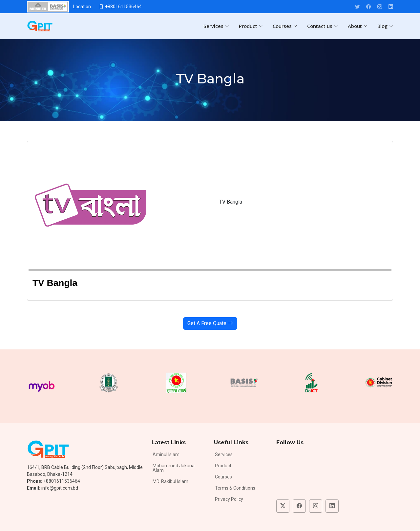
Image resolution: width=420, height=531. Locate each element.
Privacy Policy (229, 499)
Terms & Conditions (235, 488)
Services (224, 454)
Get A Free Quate (210, 323)
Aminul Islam (166, 454)
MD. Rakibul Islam (170, 481)
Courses (223, 477)
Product (223, 466)
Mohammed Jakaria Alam (174, 468)
